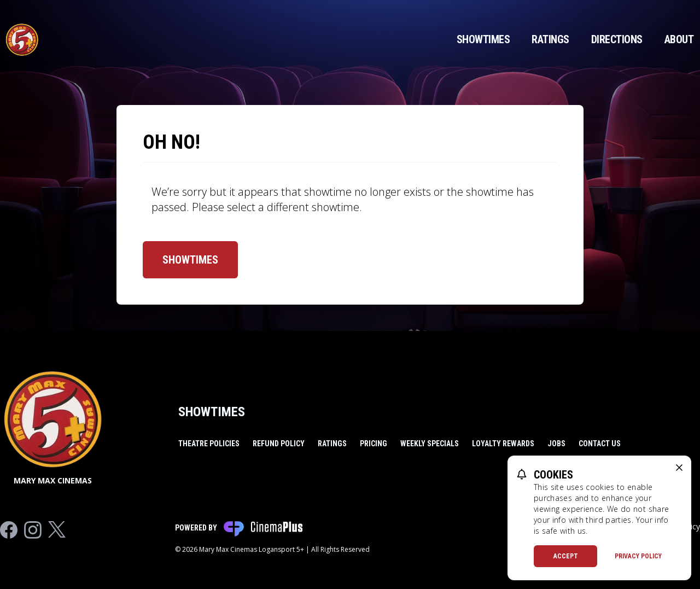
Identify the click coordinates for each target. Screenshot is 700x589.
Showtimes (483, 39)
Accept (566, 556)
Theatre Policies (209, 444)
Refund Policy (279, 444)
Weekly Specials (430, 444)
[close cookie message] (679, 468)
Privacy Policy (638, 556)
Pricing (374, 444)
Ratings (550, 39)
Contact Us (600, 444)
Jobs (556, 444)
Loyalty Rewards (503, 444)
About (679, 39)
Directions (617, 39)
